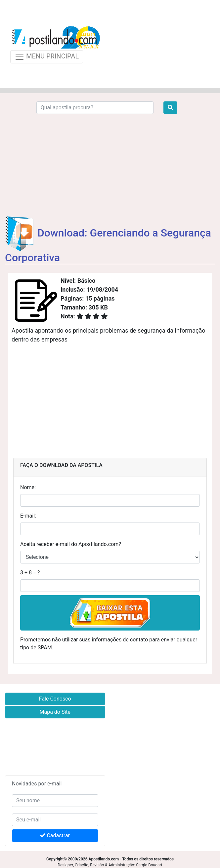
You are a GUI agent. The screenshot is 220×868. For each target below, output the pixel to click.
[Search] (95, 108)
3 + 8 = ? (30, 573)
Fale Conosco (55, 699)
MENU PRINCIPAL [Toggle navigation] (47, 57)
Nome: (28, 487)
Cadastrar (55, 835)
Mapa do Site (55, 712)
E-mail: (28, 516)
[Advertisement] (159, 44)
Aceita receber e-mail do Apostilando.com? (71, 544)
